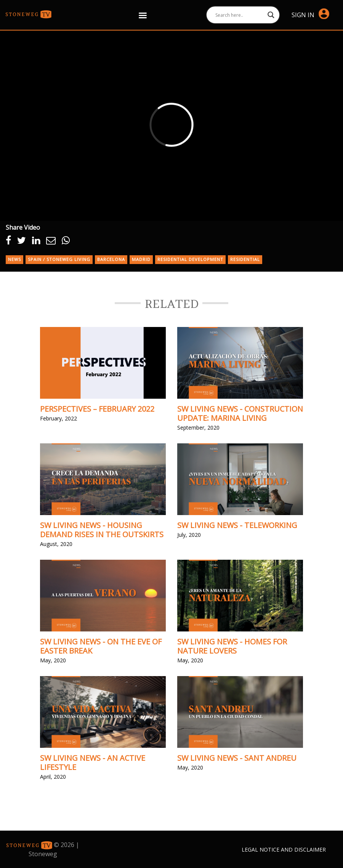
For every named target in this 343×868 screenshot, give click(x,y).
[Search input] (240, 15)
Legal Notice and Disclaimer (284, 849)
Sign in (310, 14)
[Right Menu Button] (143, 15)
